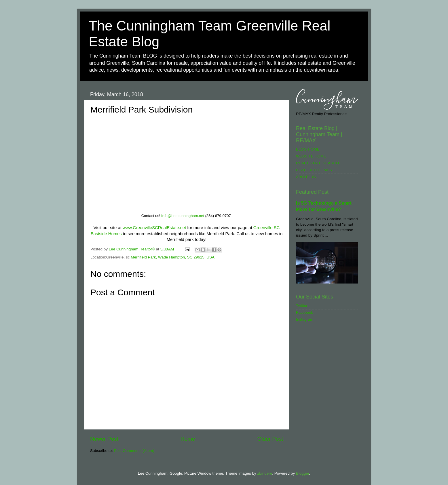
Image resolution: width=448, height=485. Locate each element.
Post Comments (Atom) (134, 451)
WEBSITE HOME (311, 156)
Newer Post (104, 439)
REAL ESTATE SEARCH (317, 163)
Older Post (270, 439)
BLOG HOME (308, 149)
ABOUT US (306, 177)
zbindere (265, 473)
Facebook (304, 312)
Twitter (302, 306)
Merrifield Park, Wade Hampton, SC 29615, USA (173, 257)
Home (188, 439)
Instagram (305, 319)
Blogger (303, 473)
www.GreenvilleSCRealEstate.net (154, 228)
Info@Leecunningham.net (183, 216)
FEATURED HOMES (314, 170)
